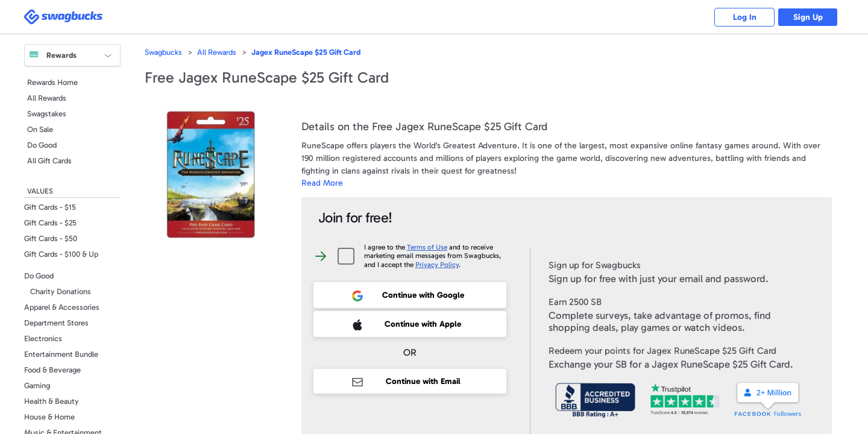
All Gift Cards (49, 161)
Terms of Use (427, 247)
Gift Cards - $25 (50, 223)
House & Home (49, 417)
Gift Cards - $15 (50, 207)
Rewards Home (52, 82)
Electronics (43, 338)
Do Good (42, 145)
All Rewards (47, 98)
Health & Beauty (52, 401)
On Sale (40, 129)
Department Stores (56, 323)
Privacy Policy (437, 265)
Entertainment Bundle (61, 354)
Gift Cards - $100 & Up (61, 254)
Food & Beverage (52, 370)
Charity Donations (61, 291)
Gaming (37, 385)
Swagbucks (163, 52)
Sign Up (808, 17)
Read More (322, 183)
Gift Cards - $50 (51, 238)
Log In (745, 17)
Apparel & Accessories (62, 307)
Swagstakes (47, 114)
